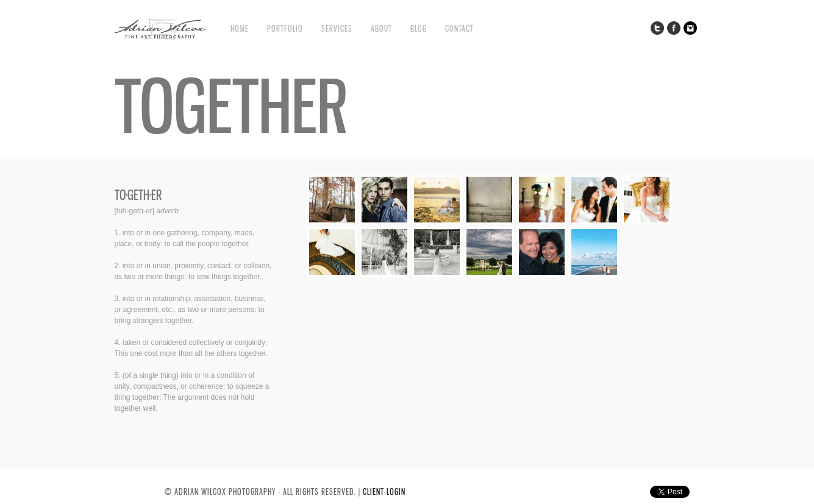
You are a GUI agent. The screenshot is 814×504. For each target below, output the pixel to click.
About (381, 28)
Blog (419, 28)
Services (337, 28)
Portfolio (285, 28)
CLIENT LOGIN (384, 492)
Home (240, 28)
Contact (459, 28)
